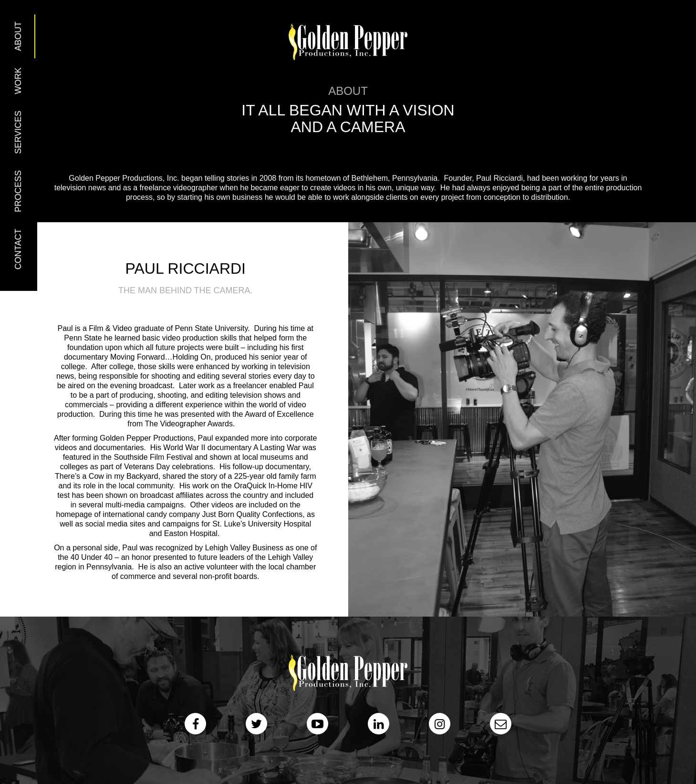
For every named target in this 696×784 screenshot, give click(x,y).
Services (18, 132)
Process (18, 191)
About (18, 36)
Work (18, 81)
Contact (18, 249)
